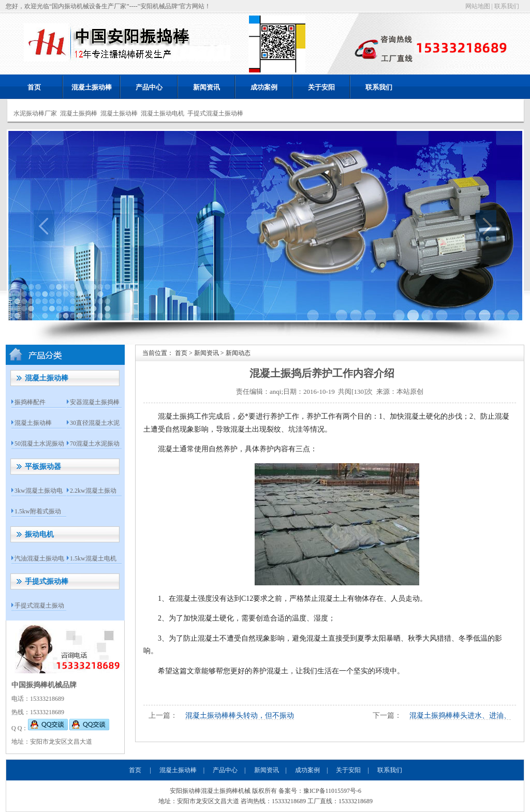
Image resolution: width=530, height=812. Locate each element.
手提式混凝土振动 (39, 606)
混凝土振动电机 (163, 113)
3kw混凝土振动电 (39, 491)
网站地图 (478, 6)
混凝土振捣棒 (79, 113)
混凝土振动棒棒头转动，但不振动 (240, 715)
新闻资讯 (207, 87)
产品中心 (149, 87)
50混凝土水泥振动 (39, 444)
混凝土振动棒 (92, 87)
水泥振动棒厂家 (35, 113)
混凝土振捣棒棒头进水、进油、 (460, 715)
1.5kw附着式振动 (38, 511)
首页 (34, 87)
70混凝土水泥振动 (95, 444)
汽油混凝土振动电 (39, 558)
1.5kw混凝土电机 (93, 558)
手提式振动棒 (47, 581)
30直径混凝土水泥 (95, 423)
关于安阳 (321, 87)
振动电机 (39, 534)
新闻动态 (238, 353)
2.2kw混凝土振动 (93, 491)
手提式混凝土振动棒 (215, 113)
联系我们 (507, 6)
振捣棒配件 (30, 402)
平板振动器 (43, 467)
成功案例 (264, 87)
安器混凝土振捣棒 (95, 402)
